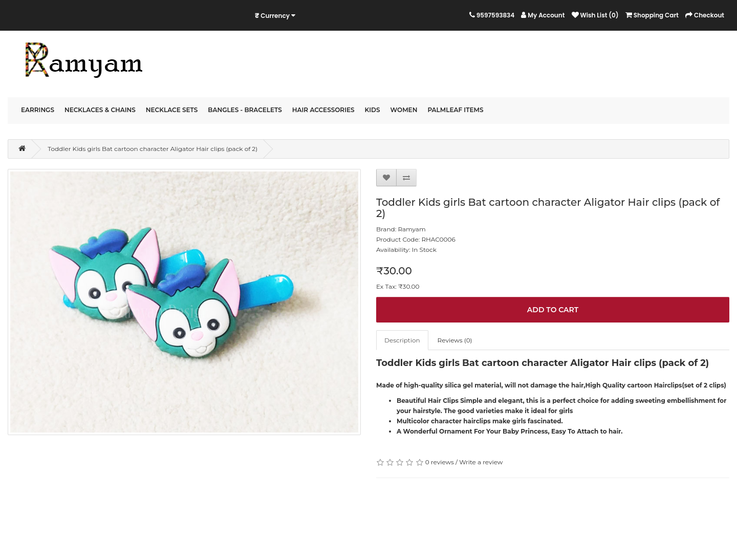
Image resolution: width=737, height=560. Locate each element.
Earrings (38, 110)
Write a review (481, 462)
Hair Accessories (323, 110)
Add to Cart (553, 310)
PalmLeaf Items (455, 110)
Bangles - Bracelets (245, 110)
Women (404, 110)
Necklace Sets (172, 110)
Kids (373, 110)
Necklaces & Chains (100, 110)
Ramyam (411, 229)
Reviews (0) (455, 340)
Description (402, 340)
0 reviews (440, 462)
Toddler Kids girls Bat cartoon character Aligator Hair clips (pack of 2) (153, 149)
